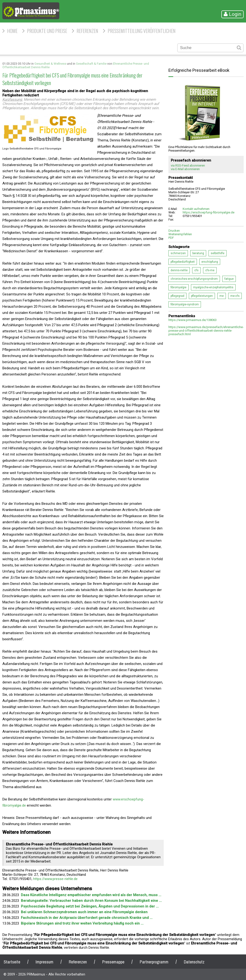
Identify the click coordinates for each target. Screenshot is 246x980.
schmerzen (178, 253)
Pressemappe (113, 962)
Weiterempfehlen (180, 234)
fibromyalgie (179, 287)
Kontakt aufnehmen (196, 209)
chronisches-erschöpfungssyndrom (194, 279)
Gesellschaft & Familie (91, 64)
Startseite (12, 962)
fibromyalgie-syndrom (185, 304)
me (222, 296)
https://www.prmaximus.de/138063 (193, 320)
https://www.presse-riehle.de (55, 879)
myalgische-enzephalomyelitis (213, 287)
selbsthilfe (218, 253)
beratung (198, 253)
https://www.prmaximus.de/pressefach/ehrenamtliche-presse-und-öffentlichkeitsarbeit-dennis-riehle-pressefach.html (206, 331)
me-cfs (235, 296)
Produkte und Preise (47, 31)
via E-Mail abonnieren (185, 169)
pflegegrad (177, 296)
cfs (196, 270)
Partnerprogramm (154, 962)
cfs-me (210, 270)
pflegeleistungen (202, 296)
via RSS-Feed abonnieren (188, 165)
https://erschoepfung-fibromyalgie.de (209, 212)
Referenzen (87, 31)
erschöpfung (210, 262)
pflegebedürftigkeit (183, 262)
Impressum (44, 962)
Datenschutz (194, 962)
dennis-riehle (179, 270)
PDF (171, 238)
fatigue (229, 279)
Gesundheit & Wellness (50, 64)
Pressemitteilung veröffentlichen (142, 31)
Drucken (174, 231)
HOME (12, 31)
